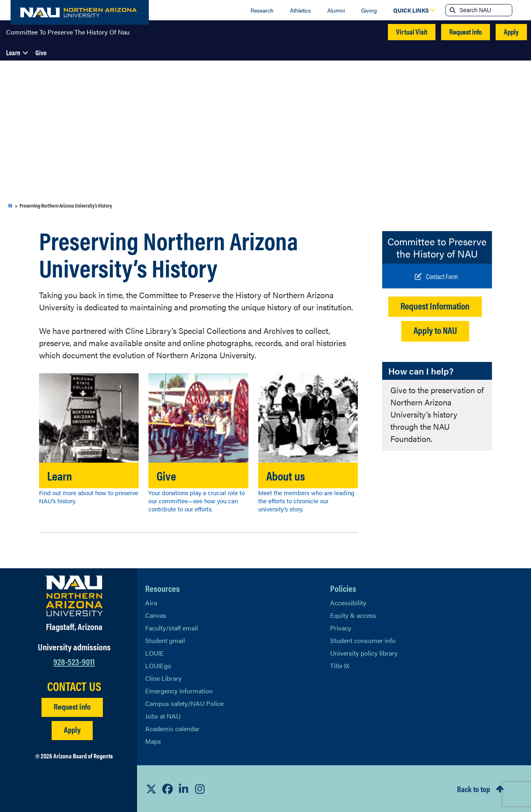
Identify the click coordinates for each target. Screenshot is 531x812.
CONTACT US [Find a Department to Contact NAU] (74, 686)
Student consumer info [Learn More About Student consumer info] (363, 640)
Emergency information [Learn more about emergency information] (179, 691)
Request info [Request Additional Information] (72, 706)
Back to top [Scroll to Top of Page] (473, 789)
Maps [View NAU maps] (153, 741)
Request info (466, 31)
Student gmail (165, 640)
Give (41, 52)
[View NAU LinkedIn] (184, 789)
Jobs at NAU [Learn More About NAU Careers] (163, 716)
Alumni (336, 10)
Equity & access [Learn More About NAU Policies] (353, 615)
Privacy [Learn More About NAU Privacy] (341, 628)
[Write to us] (436, 276)
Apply (511, 31)
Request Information (435, 306)
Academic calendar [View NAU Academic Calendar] (172, 729)
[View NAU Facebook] (168, 789)
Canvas (156, 615)
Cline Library (163, 678)
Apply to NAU (435, 330)
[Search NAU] (485, 10)
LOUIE (155, 653)
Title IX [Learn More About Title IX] (340, 666)
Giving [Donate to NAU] (369, 10)
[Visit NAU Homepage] (74, 596)
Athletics (300, 10)
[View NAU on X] (151, 789)
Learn (13, 52)
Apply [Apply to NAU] (72, 729)
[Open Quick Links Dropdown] (411, 10)
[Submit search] (452, 10)
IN (10, 205)
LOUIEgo (158, 666)
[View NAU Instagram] (200, 789)
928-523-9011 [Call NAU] (74, 661)
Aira (151, 603)
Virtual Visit (412, 31)
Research (262, 10)
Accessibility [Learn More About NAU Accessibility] (348, 603)
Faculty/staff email (172, 628)
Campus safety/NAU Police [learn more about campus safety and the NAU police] (184, 703)
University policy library (364, 653)
